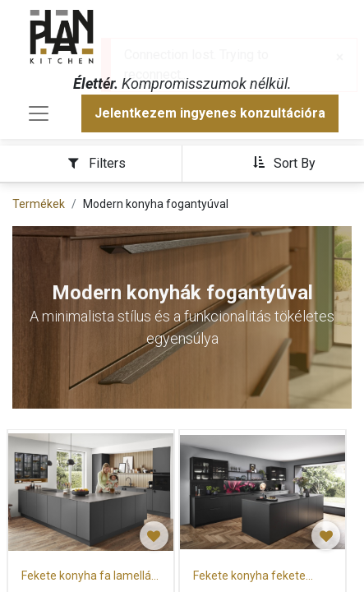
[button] (284, 162)
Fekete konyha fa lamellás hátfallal (89, 577)
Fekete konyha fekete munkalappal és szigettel (258, 577)
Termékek (39, 204)
